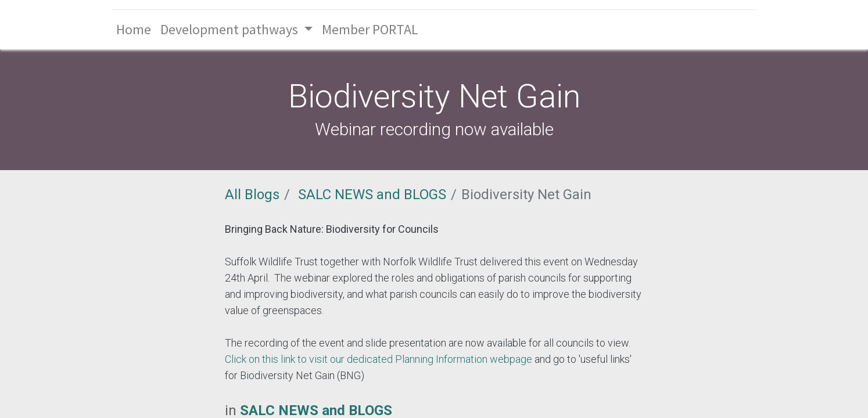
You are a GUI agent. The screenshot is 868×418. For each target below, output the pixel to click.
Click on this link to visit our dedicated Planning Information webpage (379, 359)
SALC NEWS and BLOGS (372, 194)
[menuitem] (134, 30)
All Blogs (252, 194)
